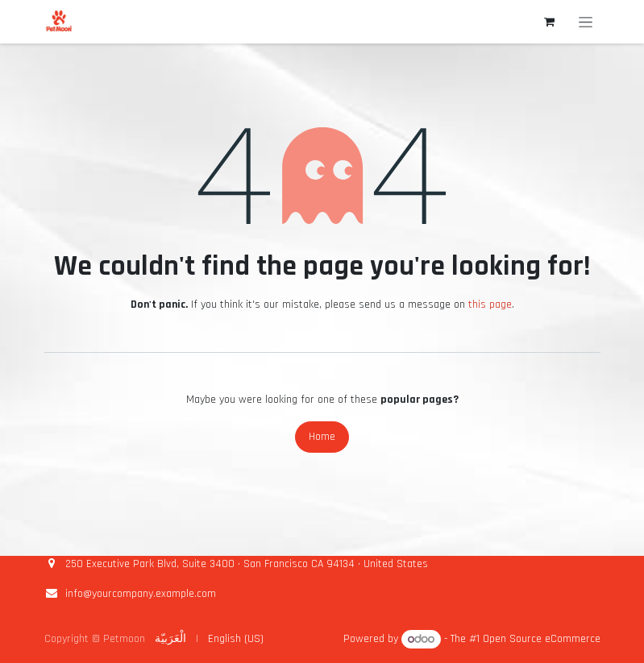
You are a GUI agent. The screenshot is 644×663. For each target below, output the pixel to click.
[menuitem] (170, 639)
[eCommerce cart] (550, 22)
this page (490, 305)
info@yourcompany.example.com (141, 594)
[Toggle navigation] (586, 22)
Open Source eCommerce (542, 640)
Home (322, 437)
